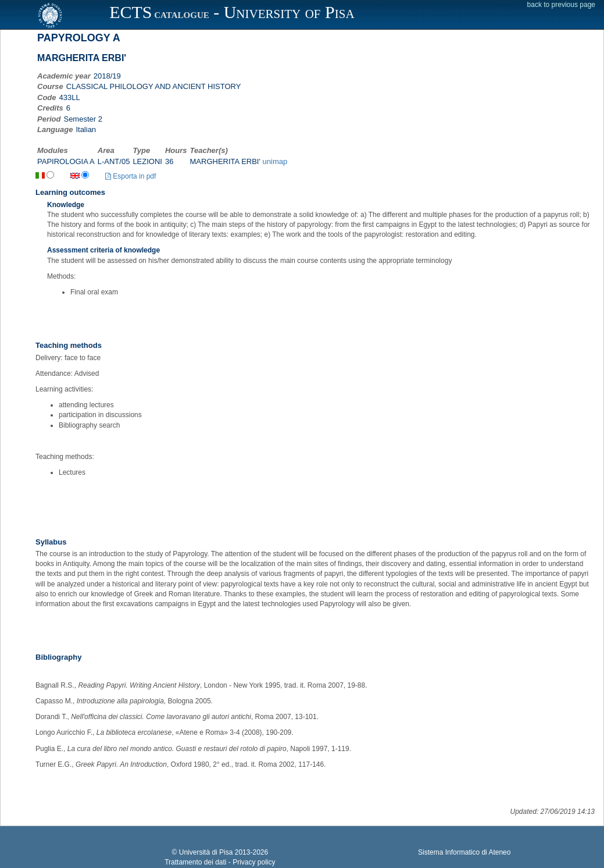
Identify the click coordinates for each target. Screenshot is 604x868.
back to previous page (561, 5)
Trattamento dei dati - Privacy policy (220, 862)
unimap (275, 161)
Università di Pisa (206, 852)
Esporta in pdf (131, 176)
